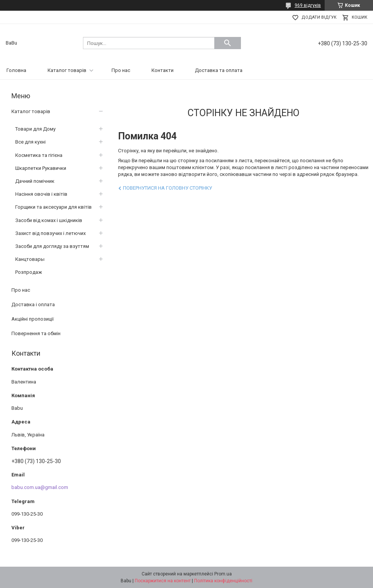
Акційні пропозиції (33, 319)
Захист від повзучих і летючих (50, 233)
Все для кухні (30, 142)
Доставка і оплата (33, 304)
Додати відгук (319, 17)
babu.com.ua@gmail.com (40, 487)
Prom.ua (223, 574)
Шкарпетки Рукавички (41, 168)
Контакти (163, 70)
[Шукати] (228, 43)
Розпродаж (29, 272)
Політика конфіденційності (223, 581)
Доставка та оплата (219, 70)
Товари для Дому (35, 129)
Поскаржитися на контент (163, 581)
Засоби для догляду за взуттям (52, 246)
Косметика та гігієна (39, 155)
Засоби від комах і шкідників (49, 220)
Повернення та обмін (36, 333)
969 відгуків (308, 5)
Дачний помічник (35, 181)
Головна (16, 70)
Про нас (121, 70)
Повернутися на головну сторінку (167, 188)
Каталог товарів (67, 70)
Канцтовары (30, 259)
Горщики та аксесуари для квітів (53, 207)
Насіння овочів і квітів (41, 194)
